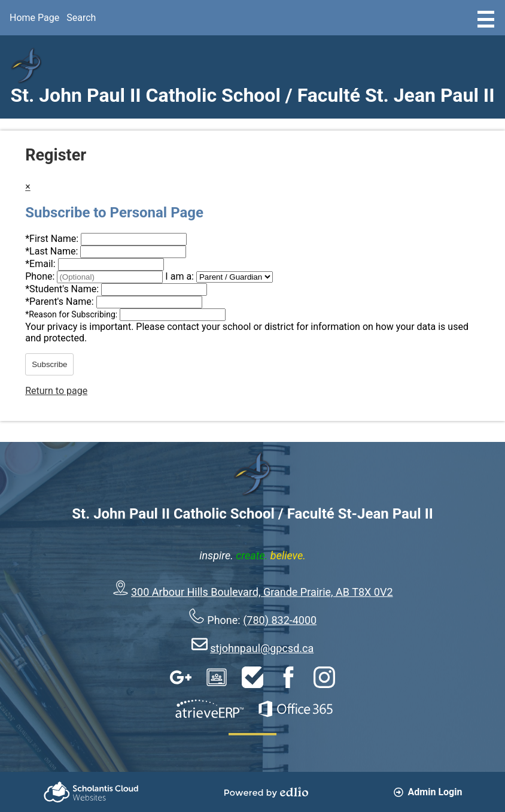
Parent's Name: (60, 302)
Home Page (34, 18)
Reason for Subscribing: (72, 314)
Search (81, 18)
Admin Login (428, 792)
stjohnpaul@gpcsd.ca (262, 648)
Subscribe (49, 364)
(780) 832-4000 (280, 620)
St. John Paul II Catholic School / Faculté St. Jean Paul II (252, 95)
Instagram (324, 677)
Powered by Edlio (266, 792)
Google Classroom (217, 677)
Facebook (288, 677)
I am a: (180, 276)
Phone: (41, 276)
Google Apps (181, 677)
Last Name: (53, 251)
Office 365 (296, 709)
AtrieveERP (209, 709)
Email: (41, 264)
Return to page (56, 391)
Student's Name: (63, 289)
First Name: (53, 239)
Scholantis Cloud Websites (91, 792)
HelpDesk (252, 677)
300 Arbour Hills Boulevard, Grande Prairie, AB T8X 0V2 (262, 592)
